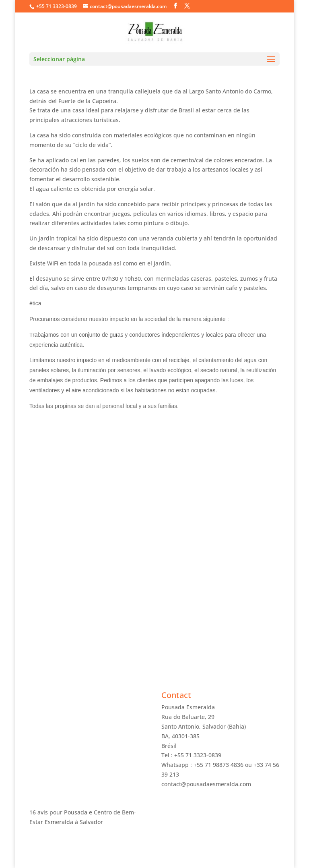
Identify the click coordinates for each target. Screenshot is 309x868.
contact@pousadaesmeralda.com (206, 784)
